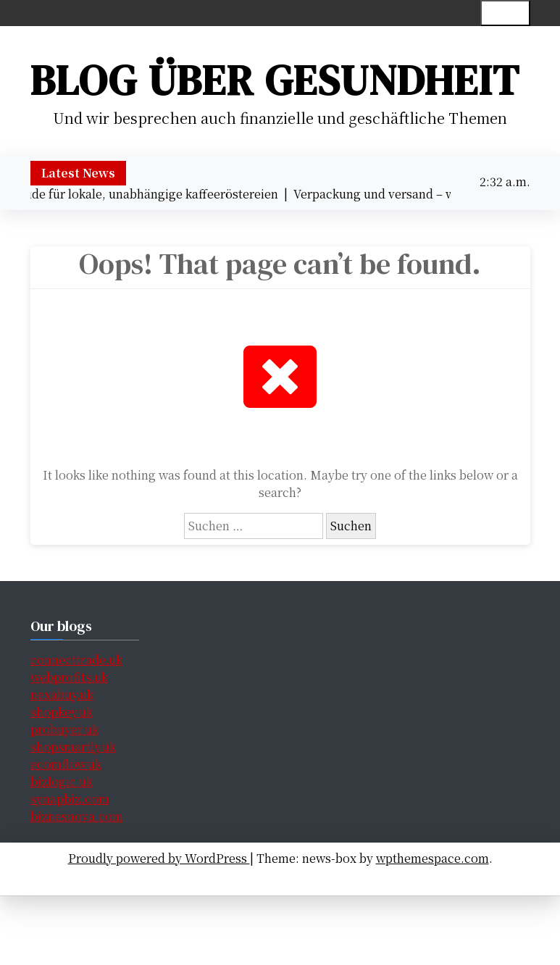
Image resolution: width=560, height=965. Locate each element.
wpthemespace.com (432, 858)
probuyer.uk (64, 729)
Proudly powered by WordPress (159, 858)
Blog (375, 880)
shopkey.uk (62, 712)
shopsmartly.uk (73, 747)
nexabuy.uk (62, 694)
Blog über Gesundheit (275, 80)
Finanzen (275, 880)
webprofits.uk (69, 677)
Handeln (331, 880)
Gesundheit (211, 880)
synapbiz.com (70, 799)
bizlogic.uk (62, 781)
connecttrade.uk (76, 660)
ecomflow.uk (66, 764)
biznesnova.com (77, 816)
